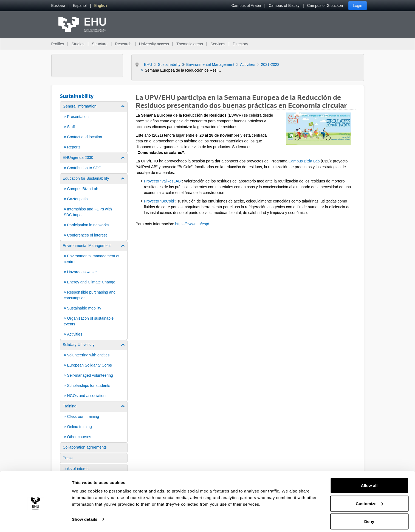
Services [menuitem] (218, 44)
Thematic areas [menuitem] (190, 44)
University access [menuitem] (154, 44)
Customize (369, 499)
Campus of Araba (246, 5)
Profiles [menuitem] (58, 44)
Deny (369, 517)
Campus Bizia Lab (304, 161)
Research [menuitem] (123, 44)
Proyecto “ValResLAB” (163, 181)
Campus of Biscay (284, 5)
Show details (85, 515)
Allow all (369, 481)
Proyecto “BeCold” (160, 201)
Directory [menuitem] (240, 44)
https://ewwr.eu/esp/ (192, 224)
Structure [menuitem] (100, 44)
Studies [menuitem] (78, 44)
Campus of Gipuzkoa (325, 5)
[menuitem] (58, 6)
